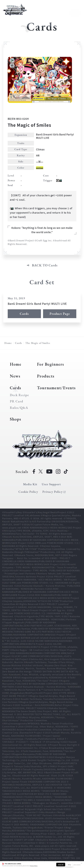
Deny (69, 865)
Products (46, 376)
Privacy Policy (34, 866)
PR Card (17, 401)
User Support (51, 484)
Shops (15, 419)
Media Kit (30, 484)
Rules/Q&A (19, 408)
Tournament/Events (56, 388)
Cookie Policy (28, 492)
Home (8, 343)
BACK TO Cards (45, 265)
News (15, 376)
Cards (24, 314)
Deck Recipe (19, 395)
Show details (77, 865)
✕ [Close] (82, 863)
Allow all (61, 865)
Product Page (60, 314)
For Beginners (51, 364)
